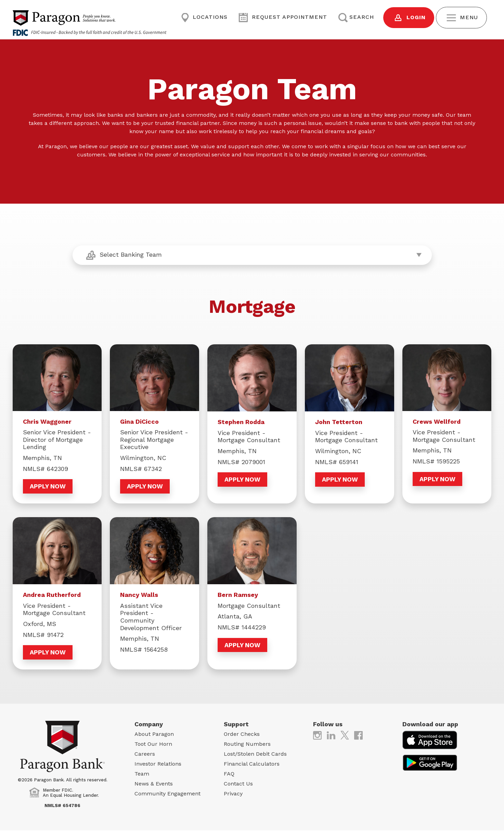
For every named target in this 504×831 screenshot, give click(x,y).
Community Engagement (167, 794)
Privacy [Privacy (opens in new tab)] (233, 794)
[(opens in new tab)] (317, 735)
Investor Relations (158, 764)
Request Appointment (283, 17)
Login (410, 18)
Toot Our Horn (153, 745)
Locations (204, 17)
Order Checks (242, 735)
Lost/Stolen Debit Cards (255, 755)
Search (356, 17)
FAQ (229, 774)
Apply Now (48, 486)
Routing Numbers (247, 745)
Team (142, 774)
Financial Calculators (252, 764)
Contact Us (238, 784)
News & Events (154, 784)
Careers (145, 755)
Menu (462, 18)
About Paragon (154, 735)
